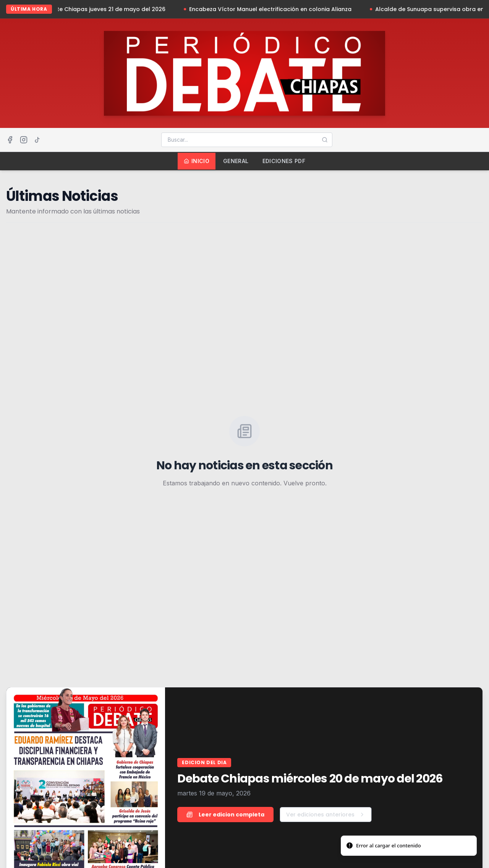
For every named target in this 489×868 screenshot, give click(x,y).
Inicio (197, 161)
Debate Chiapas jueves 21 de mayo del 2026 (109, 9)
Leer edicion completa (225, 815)
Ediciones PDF (284, 161)
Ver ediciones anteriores (326, 815)
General (236, 161)
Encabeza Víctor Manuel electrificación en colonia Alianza (276, 9)
